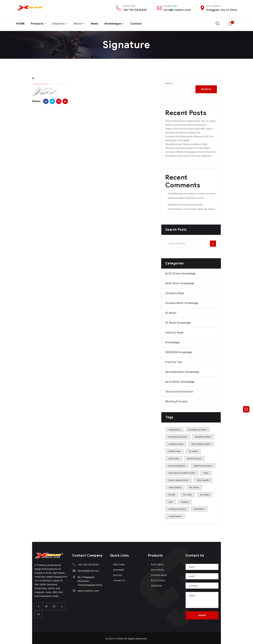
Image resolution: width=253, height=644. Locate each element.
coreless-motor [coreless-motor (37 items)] (176, 443)
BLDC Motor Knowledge (180, 282)
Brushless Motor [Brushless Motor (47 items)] (203, 436)
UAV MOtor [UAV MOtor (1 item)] (199, 508)
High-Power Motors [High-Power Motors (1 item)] (203, 465)
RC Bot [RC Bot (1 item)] (172, 493)
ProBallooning (175, 192)
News (98, 23)
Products (38, 23)
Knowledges (117, 23)
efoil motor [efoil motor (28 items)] (174, 457)
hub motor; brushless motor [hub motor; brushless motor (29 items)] (182, 472)
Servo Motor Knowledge (180, 381)
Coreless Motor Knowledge (182, 302)
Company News (175, 292)
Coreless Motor (159, 574)
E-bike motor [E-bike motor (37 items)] (175, 450)
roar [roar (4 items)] (171, 501)
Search (169, 82)
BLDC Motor (157, 563)
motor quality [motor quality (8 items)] (203, 479)
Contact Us (119, 579)
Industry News (174, 331)
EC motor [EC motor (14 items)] (193, 450)
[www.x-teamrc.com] (74, 589)
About (80, 23)
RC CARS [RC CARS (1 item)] (188, 493)
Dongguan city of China (222, 10)
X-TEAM (119, 637)
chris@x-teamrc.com (177, 10)
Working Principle (176, 400)
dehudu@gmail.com (88, 569)
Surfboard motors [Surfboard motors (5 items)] (177, 508)
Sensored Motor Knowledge (182, 371)
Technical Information (179, 390)
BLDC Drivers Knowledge (180, 272)
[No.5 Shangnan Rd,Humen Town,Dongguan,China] (74, 575)
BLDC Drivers (158, 579)
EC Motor (171, 312)
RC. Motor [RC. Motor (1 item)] (194, 486)
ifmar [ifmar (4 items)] (206, 472)
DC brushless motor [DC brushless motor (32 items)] (201, 443)
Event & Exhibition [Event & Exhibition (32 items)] (177, 465)
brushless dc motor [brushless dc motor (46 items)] (178, 436)
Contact (141, 23)
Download (118, 569)
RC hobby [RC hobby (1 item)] (205, 493)
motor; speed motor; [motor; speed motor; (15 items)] (179, 479)
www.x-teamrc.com (88, 589)
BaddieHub (173, 204)
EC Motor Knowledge (178, 322)
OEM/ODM (156, 585)
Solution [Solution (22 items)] (185, 501)
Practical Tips (174, 361)
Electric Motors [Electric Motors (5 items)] (194, 457)
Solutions (60, 23)
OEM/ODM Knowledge (179, 351)
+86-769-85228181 (135, 10)
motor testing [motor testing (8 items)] (175, 486)
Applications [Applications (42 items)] (175, 428)
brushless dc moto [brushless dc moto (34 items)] (197, 428)
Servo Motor (157, 569)
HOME (21, 23)
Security (118, 574)
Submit (202, 614)
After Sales (119, 563)
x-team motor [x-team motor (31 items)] (175, 515)
